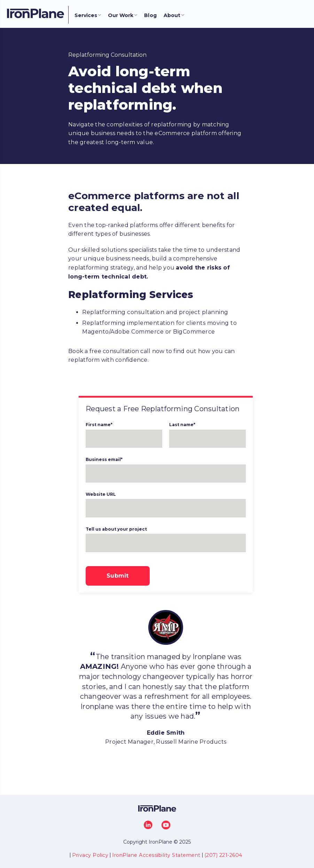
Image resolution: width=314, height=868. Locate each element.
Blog (150, 15)
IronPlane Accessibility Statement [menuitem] (156, 855)
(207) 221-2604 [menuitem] (223, 855)
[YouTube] (166, 825)
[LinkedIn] (148, 825)
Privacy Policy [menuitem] (90, 855)
